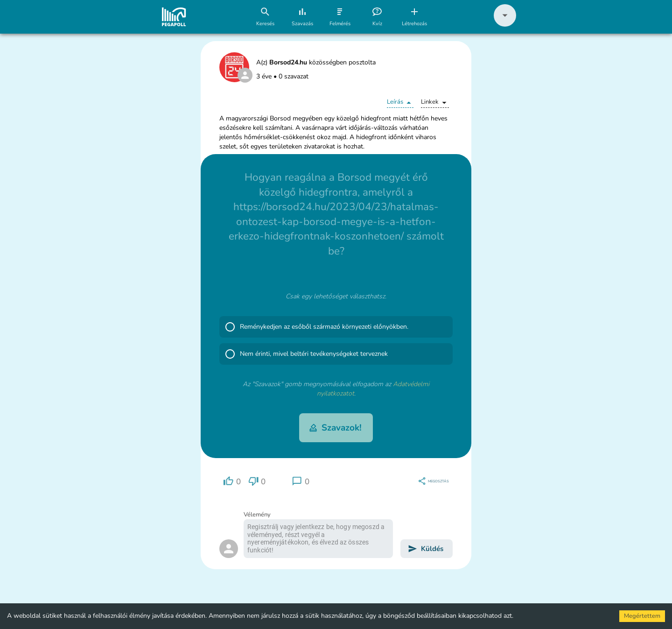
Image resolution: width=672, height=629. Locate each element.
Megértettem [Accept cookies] (642, 616)
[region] (232, 481)
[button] (505, 25)
